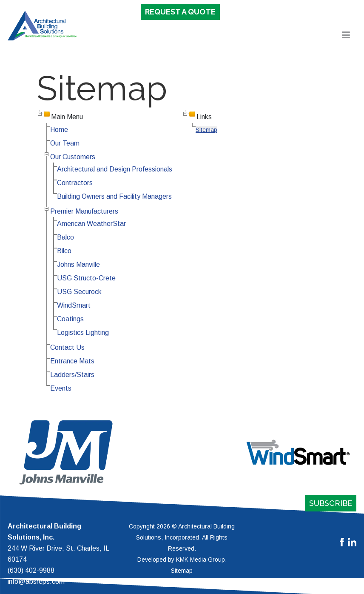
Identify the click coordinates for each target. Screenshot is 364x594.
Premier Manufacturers (84, 211)
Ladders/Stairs (72, 375)
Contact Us (67, 347)
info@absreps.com (36, 581)
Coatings (70, 319)
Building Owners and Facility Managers (114, 196)
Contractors (75, 183)
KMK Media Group (200, 560)
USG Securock (79, 292)
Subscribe (331, 503)
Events (61, 388)
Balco (65, 237)
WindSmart (74, 305)
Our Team (65, 143)
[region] (182, 452)
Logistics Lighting (83, 333)
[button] (346, 37)
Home (59, 130)
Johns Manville (78, 264)
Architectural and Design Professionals (115, 169)
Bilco (64, 251)
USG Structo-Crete (86, 278)
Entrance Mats (72, 361)
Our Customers (73, 157)
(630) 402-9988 (31, 570)
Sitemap (206, 130)
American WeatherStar (91, 224)
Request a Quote (180, 12)
